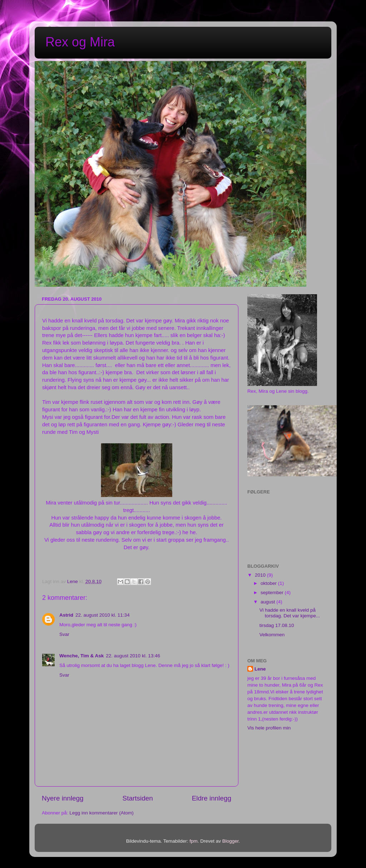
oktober (269, 583)
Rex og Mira (80, 42)
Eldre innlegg (212, 798)
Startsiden (138, 798)
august (268, 602)
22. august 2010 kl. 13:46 (133, 656)
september (273, 593)
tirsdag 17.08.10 (277, 625)
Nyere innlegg (63, 798)
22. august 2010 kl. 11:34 (103, 615)
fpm (194, 841)
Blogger (231, 841)
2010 (261, 575)
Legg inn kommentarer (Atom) (101, 813)
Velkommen (272, 635)
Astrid (66, 615)
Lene (260, 669)
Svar (64, 634)
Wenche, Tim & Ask (81, 656)
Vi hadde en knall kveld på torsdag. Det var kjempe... (290, 613)
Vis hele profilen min (269, 728)
